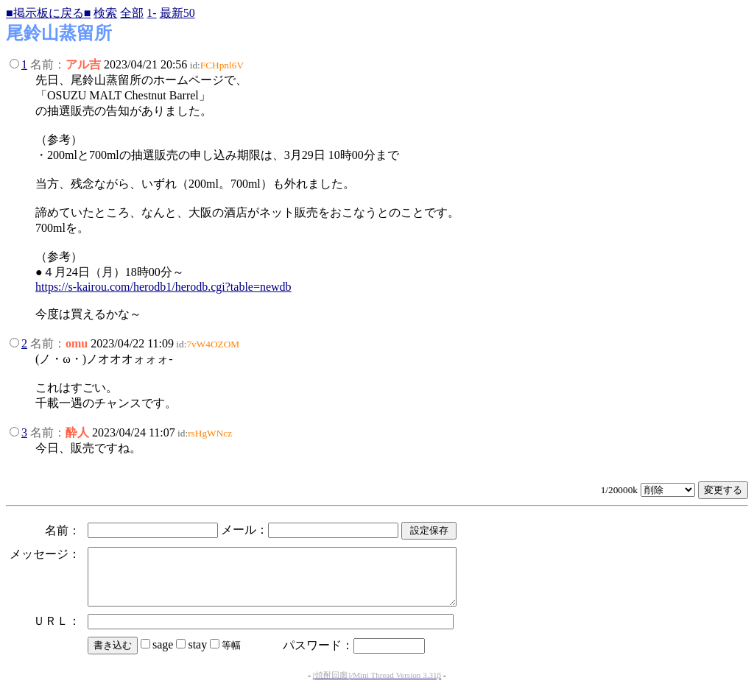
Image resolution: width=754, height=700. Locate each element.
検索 (105, 13)
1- (151, 13)
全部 (132, 13)
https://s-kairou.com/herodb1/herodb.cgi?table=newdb (163, 287)
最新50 (177, 13)
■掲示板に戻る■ (48, 13)
